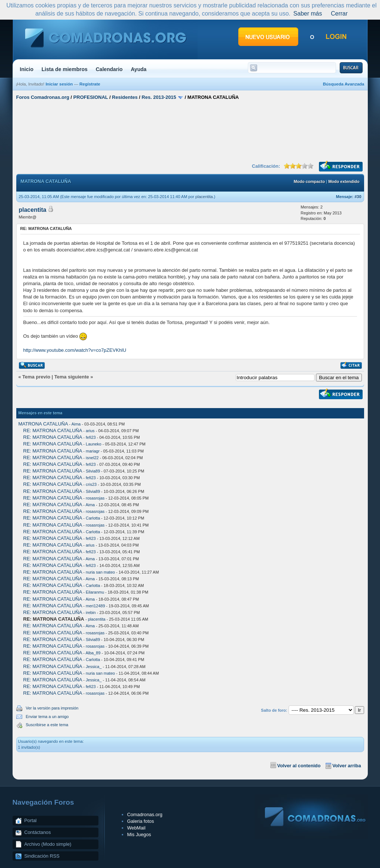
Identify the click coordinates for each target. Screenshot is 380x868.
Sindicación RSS (42, 856)
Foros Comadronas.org (43, 97)
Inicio (27, 69)
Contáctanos (38, 832)
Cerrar (339, 14)
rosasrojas (95, 498)
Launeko (94, 444)
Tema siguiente (72, 377)
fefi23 (91, 437)
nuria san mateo (100, 572)
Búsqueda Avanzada (344, 84)
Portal (31, 820)
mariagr (93, 451)
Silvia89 (93, 471)
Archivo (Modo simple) (48, 844)
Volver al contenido (299, 766)
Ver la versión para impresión (52, 708)
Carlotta (93, 518)
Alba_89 (93, 653)
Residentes (125, 97)
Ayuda (139, 69)
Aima (76, 424)
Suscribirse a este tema (47, 725)
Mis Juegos (139, 834)
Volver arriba (347, 766)
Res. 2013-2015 (159, 97)
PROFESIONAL (91, 97)
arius (90, 431)
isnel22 (92, 458)
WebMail (137, 828)
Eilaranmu (95, 592)
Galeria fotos (141, 821)
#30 (358, 197)
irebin (91, 612)
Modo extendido (344, 181)
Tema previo (36, 377)
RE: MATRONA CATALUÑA (53, 430)
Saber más (308, 14)
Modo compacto (309, 181)
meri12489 (95, 606)
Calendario (109, 69)
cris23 (91, 484)
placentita (204, 197)
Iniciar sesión (59, 84)
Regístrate (90, 84)
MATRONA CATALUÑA (43, 424)
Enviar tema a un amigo (47, 717)
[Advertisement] (190, 131)
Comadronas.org (145, 814)
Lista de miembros (64, 69)
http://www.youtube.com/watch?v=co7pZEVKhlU (75, 350)
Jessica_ (94, 667)
